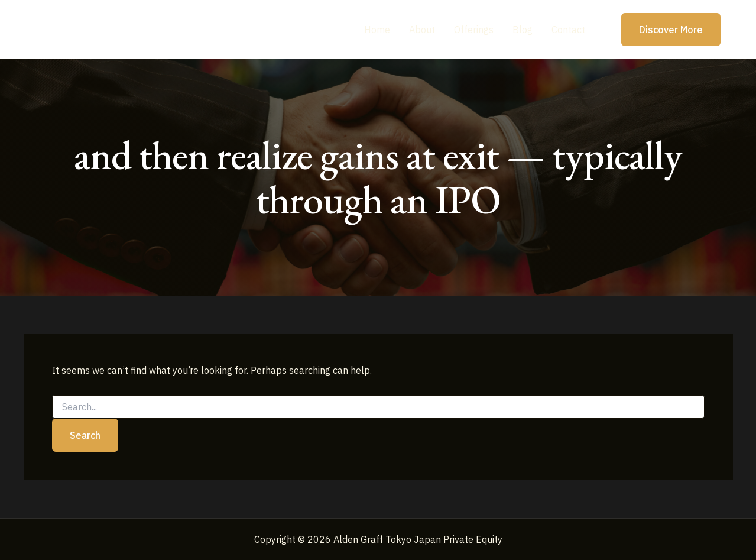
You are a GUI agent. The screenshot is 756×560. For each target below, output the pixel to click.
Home (377, 30)
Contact (568, 30)
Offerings (474, 30)
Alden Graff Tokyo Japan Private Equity (162, 29)
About (422, 30)
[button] (663, 30)
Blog (523, 30)
